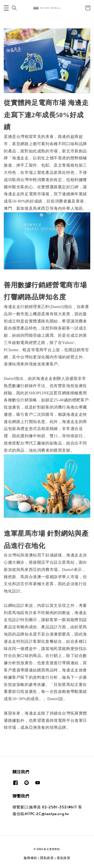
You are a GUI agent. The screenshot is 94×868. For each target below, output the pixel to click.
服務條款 (30, 858)
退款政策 (64, 858)
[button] (6, 8)
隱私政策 (47, 858)
